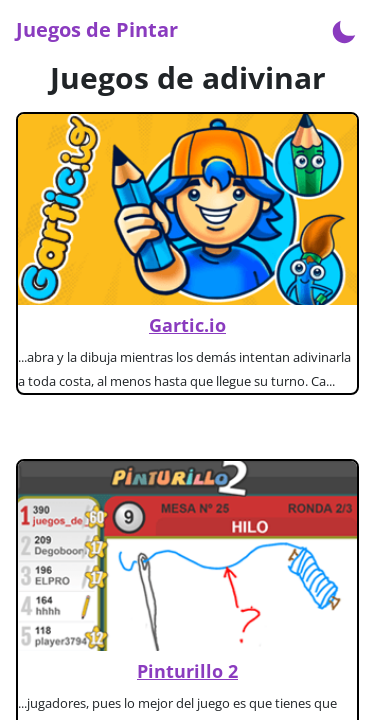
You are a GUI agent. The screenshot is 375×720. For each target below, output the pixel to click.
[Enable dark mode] (344, 30)
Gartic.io (187, 325)
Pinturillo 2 (187, 671)
